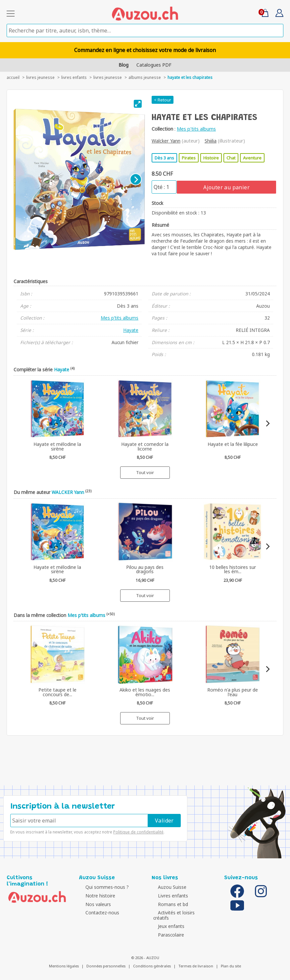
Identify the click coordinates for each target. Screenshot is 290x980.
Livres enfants (74, 77)
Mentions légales (64, 961)
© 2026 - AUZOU (145, 952)
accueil (13, 77)
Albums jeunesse (145, 77)
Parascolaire (166, 929)
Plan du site (231, 961)
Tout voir (145, 472)
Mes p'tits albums (196, 129)
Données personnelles (106, 961)
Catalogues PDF (154, 65)
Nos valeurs (94, 904)
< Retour (163, 100)
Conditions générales (152, 961)
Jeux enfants (167, 921)
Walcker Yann (166, 141)
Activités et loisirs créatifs (180, 913)
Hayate (131, 330)
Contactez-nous (98, 913)
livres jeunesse (40, 77)
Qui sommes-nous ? (102, 887)
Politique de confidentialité (138, 832)
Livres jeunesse (108, 77)
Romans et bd (168, 904)
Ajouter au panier (226, 187)
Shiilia (211, 141)
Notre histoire (96, 896)
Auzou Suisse (168, 887)
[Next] (136, 179)
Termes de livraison (196, 961)
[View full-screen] (138, 104)
